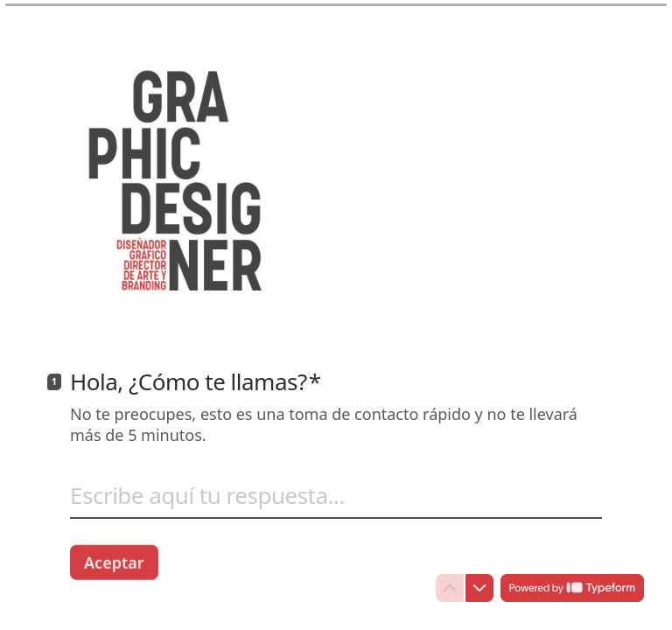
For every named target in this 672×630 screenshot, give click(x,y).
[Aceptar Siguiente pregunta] (114, 562)
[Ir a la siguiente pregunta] (479, 588)
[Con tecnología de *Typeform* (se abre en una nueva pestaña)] (572, 588)
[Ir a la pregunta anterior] (450, 588)
